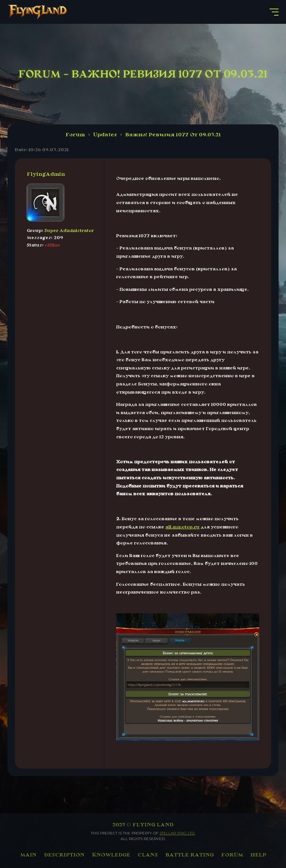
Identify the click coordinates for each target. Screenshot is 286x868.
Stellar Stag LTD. (177, 833)
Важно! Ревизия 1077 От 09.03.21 (173, 135)
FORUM (232, 855)
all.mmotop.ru (182, 527)
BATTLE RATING (190, 855)
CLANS (148, 855)
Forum (75, 135)
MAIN (28, 855)
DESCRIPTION (64, 855)
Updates (105, 135)
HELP (258, 855)
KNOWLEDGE (111, 855)
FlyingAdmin (46, 174)
